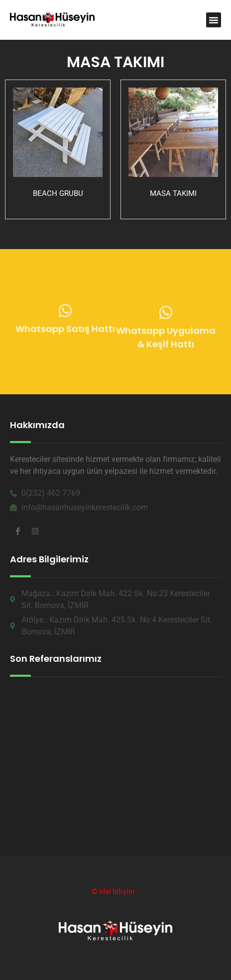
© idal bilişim (113, 891)
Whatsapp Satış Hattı (65, 331)
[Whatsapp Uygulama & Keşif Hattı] (166, 316)
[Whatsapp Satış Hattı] (65, 313)
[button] (214, 20)
